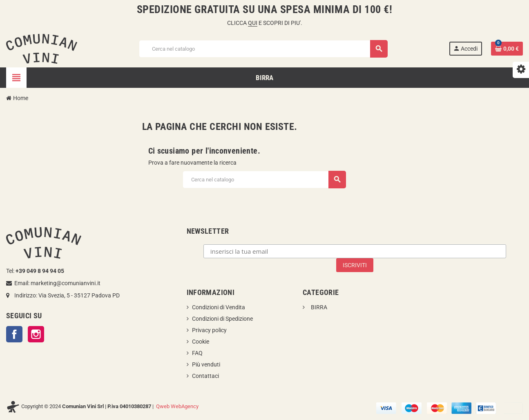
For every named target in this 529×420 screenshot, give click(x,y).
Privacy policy (209, 330)
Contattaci (205, 376)
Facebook (14, 334)
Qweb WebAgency (177, 406)
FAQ (197, 353)
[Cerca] (263, 49)
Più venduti (206, 364)
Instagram (36, 334)
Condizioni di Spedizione (222, 319)
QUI (253, 23)
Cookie (201, 342)
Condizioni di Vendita (219, 307)
